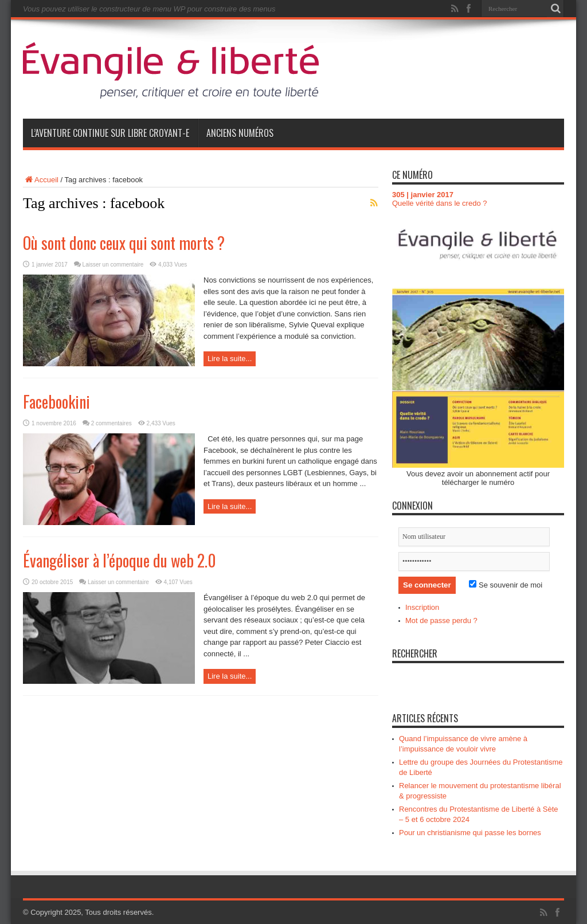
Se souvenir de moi (506, 585)
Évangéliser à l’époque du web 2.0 (120, 560)
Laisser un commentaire (113, 265)
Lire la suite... (230, 359)
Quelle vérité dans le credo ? (439, 203)
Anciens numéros (240, 133)
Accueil (41, 180)
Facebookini (56, 402)
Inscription (422, 607)
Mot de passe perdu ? (441, 620)
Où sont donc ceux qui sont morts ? (124, 243)
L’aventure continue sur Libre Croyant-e (110, 133)
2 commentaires (111, 423)
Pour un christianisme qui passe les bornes (470, 833)
